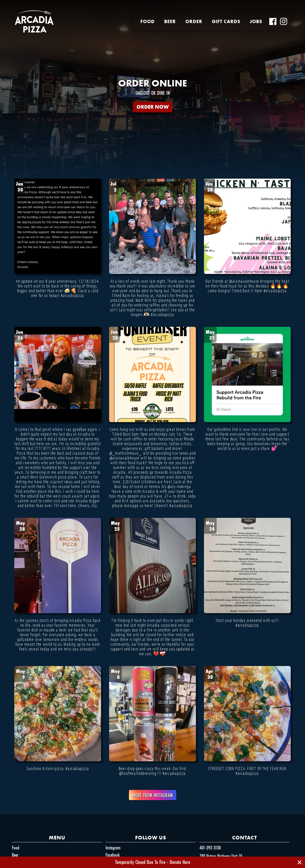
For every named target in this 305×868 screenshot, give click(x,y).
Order (194, 21)
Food (147, 21)
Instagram (113, 848)
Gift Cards (226, 21)
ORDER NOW (153, 107)
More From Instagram (153, 795)
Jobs (256, 21)
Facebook (113, 855)
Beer (170, 21)
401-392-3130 (210, 848)
